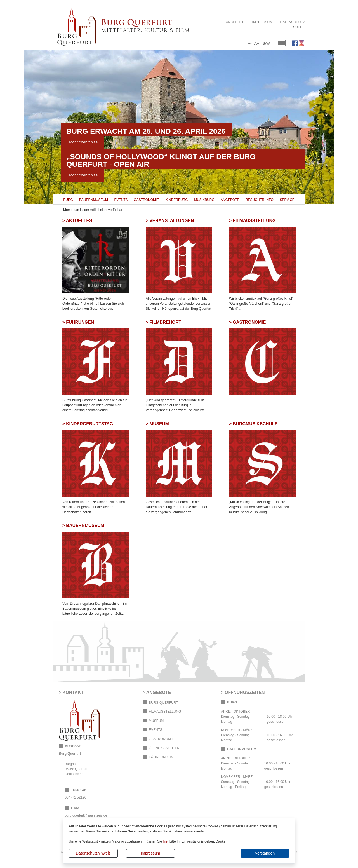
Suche (299, 27)
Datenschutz (293, 22)
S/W (266, 43)
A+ (257, 43)
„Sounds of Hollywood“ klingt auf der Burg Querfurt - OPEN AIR (161, 160)
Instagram (302, 43)
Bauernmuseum (94, 200)
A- (250, 43)
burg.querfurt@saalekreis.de (86, 815)
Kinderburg (177, 200)
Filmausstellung (165, 712)
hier (166, 841)
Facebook (295, 43)
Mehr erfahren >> (84, 142)
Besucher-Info (260, 200)
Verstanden (265, 853)
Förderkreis (161, 757)
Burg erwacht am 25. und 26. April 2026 (146, 131)
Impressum (150, 853)
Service (287, 200)
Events (121, 200)
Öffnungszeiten (164, 748)
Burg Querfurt (163, 703)
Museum (156, 721)
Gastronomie (146, 200)
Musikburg (204, 200)
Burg (68, 200)
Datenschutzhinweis (93, 853)
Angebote (235, 22)
